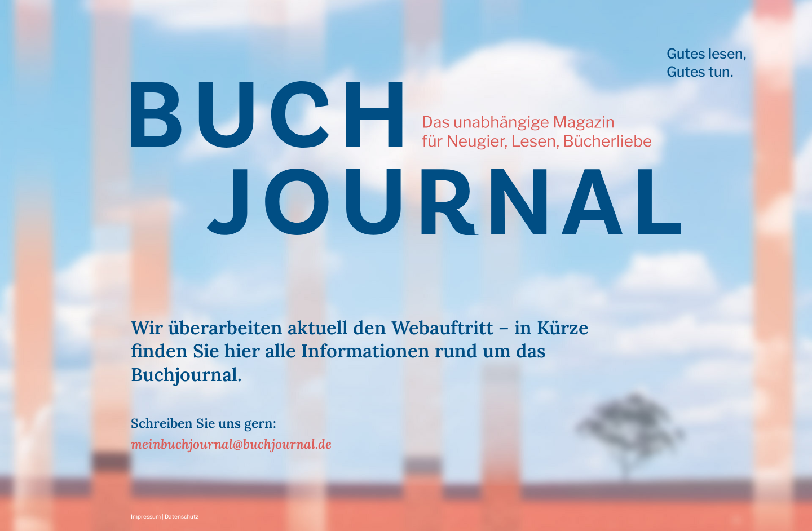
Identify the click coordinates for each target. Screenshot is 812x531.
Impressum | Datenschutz (165, 516)
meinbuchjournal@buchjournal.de (231, 444)
